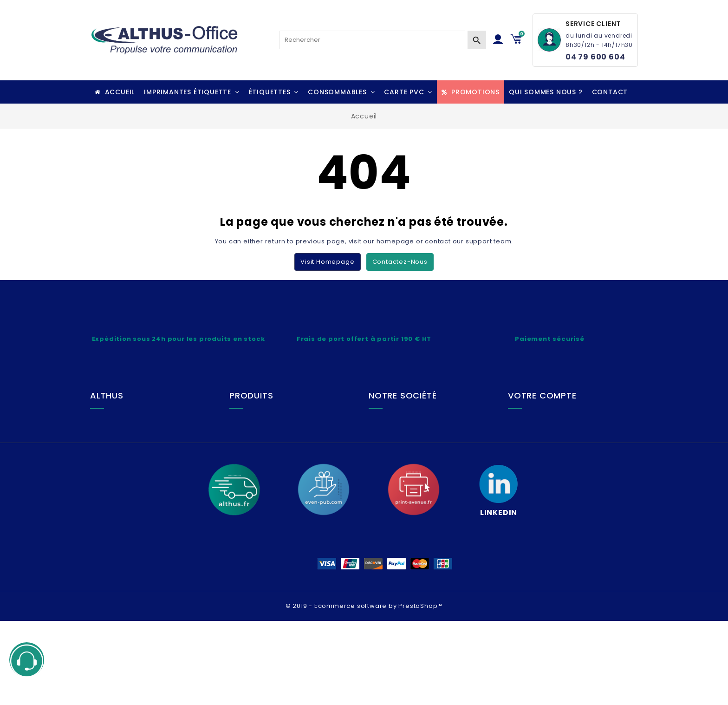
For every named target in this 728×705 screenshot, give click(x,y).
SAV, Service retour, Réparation (294, 453)
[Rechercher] (372, 40)
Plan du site (400, 453)
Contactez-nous (400, 262)
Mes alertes (540, 498)
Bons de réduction (551, 483)
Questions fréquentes (278, 483)
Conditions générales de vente (433, 438)
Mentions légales (409, 423)
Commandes (542, 438)
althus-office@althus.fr (143, 475)
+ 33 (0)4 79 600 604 (139, 460)
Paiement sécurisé (273, 468)
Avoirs (530, 453)
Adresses (536, 468)
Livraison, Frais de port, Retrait (292, 438)
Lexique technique (272, 423)
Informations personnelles (564, 423)
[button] (192, 92)
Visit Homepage (327, 262)
